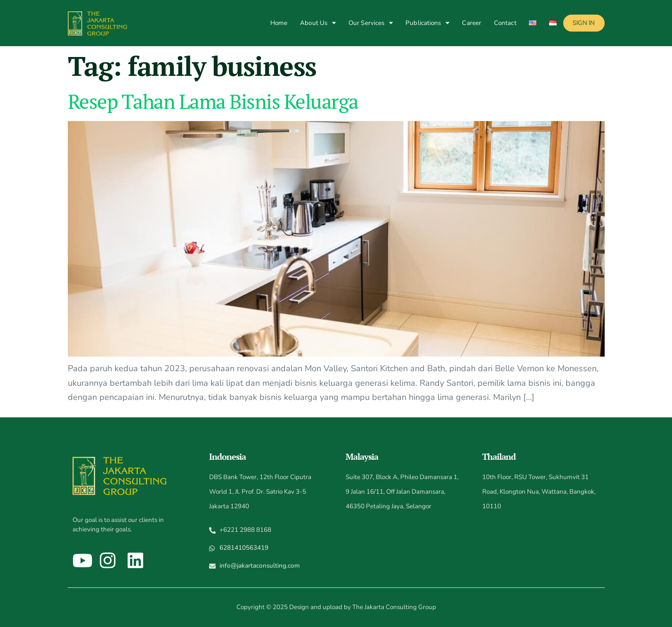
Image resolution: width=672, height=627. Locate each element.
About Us (318, 23)
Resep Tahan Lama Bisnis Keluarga (213, 101)
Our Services (371, 23)
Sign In (584, 23)
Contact (505, 23)
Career (472, 23)
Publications (427, 23)
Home (279, 23)
